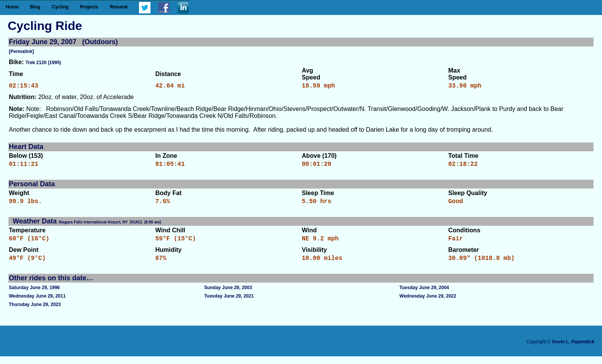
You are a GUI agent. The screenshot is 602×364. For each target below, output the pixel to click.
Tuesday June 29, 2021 (229, 304)
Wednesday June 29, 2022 (428, 304)
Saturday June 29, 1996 (34, 295)
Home (12, 7)
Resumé (119, 7)
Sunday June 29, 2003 (228, 295)
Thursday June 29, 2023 (35, 312)
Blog (35, 7)
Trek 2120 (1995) (44, 63)
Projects (89, 7)
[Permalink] (21, 51)
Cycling (60, 7)
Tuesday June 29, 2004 (424, 295)
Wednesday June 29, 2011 (37, 304)
